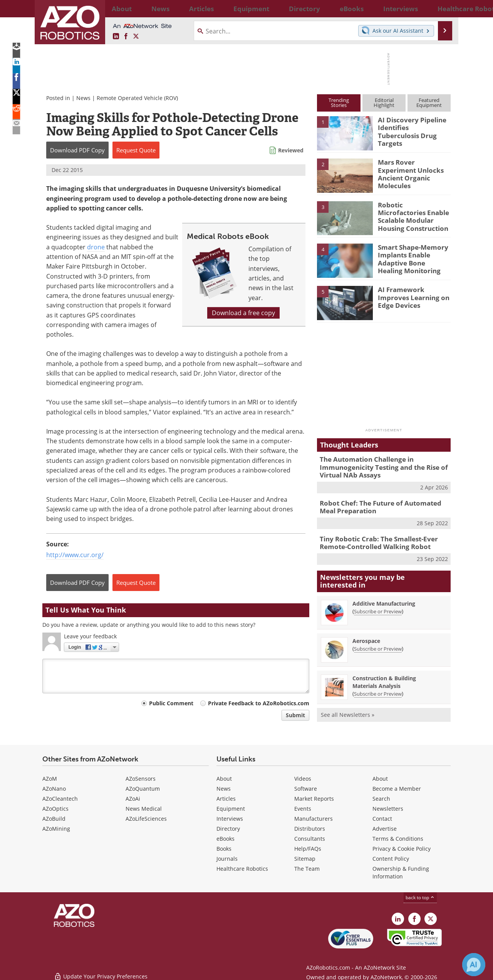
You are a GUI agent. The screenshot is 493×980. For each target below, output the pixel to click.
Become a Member (397, 787)
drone (96, 247)
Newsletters (388, 807)
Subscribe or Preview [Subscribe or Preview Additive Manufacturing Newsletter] (378, 605)
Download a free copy (243, 313)
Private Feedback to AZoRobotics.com (259, 703)
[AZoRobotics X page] (136, 37)
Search (381, 797)
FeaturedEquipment (429, 103)
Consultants (310, 837)
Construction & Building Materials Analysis (384, 675)
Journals (227, 857)
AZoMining (56, 827)
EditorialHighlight (384, 103)
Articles (226, 797)
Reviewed (291, 150)
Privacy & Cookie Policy (402, 847)
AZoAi (133, 797)
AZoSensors (141, 777)
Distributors (310, 827)
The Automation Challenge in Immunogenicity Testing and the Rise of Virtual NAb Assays (378, 466)
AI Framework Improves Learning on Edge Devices (413, 296)
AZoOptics (55, 807)
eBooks (226, 837)
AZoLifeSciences (146, 817)
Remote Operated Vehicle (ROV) (137, 98)
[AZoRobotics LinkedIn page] (116, 37)
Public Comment (171, 703)
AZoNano (54, 787)
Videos (303, 777)
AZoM (50, 777)
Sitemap (305, 857)
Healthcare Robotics (242, 867)
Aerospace (366, 634)
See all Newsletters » (348, 708)
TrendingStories (339, 103)
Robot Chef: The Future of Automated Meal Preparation (382, 503)
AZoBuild (54, 817)
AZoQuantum (143, 787)
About (224, 777)
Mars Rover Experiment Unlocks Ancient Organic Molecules (413, 169)
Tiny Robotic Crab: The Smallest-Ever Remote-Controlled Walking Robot (373, 538)
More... (442, 8)
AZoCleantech (60, 797)
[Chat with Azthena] (474, 965)
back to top (420, 896)
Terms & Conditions (398, 837)
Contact (382, 817)
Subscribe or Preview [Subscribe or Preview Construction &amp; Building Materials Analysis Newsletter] (378, 687)
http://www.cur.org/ (75, 555)
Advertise (385, 827)
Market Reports (314, 797)
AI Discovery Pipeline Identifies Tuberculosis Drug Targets (411, 127)
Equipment (231, 807)
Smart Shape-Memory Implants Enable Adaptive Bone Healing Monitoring (411, 257)
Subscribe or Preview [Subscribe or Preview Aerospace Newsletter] (378, 642)
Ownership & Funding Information (401, 871)
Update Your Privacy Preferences (101, 970)
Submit (295, 715)
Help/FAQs (308, 847)
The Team (307, 867)
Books (224, 847)
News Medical (144, 807)
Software (306, 787)
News (83, 98)
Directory (228, 827)
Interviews (230, 817)
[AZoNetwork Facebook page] (126, 37)
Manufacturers (314, 817)
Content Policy (391, 857)
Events (303, 807)
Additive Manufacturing (384, 597)
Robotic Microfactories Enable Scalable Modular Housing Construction (414, 212)
